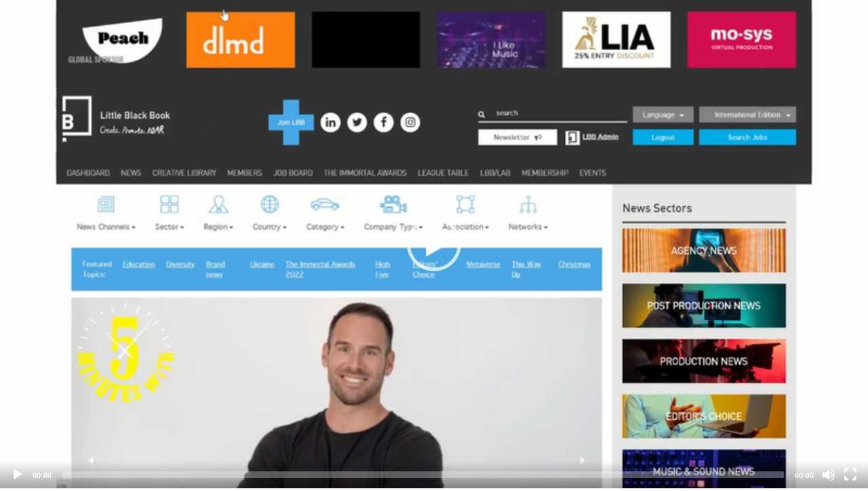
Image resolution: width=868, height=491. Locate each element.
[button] (434, 244)
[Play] (18, 475)
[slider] (423, 475)
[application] (434, 244)
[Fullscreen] (850, 475)
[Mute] (829, 475)
